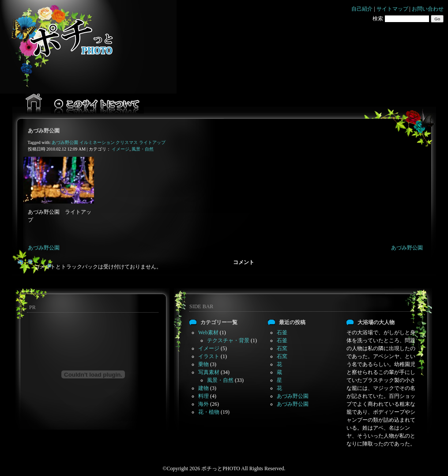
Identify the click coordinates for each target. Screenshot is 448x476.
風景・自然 (143, 149)
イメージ (120, 149)
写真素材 (209, 372)
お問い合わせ (428, 9)
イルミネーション (97, 142)
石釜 (282, 332)
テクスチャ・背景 (228, 340)
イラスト (209, 356)
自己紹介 (362, 9)
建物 (203, 388)
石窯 (282, 348)
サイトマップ (392, 9)
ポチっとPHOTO (221, 468)
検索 (378, 19)
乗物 (203, 364)
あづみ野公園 (44, 131)
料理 (203, 396)
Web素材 (208, 332)
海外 (203, 404)
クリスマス (127, 142)
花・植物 (209, 412)
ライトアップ (152, 142)
